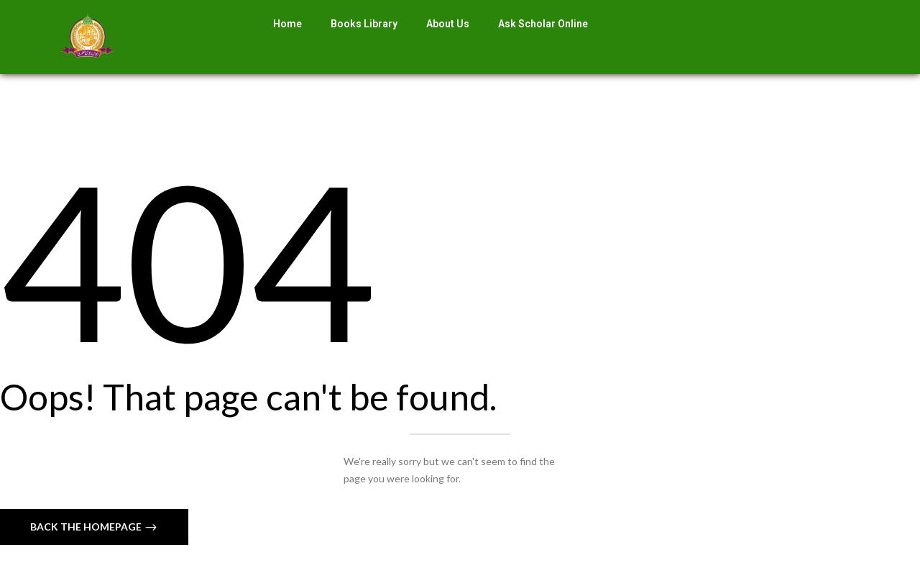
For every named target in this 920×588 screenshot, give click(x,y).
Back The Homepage (87, 527)
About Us (448, 24)
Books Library (364, 24)
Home (287, 24)
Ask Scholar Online (543, 24)
